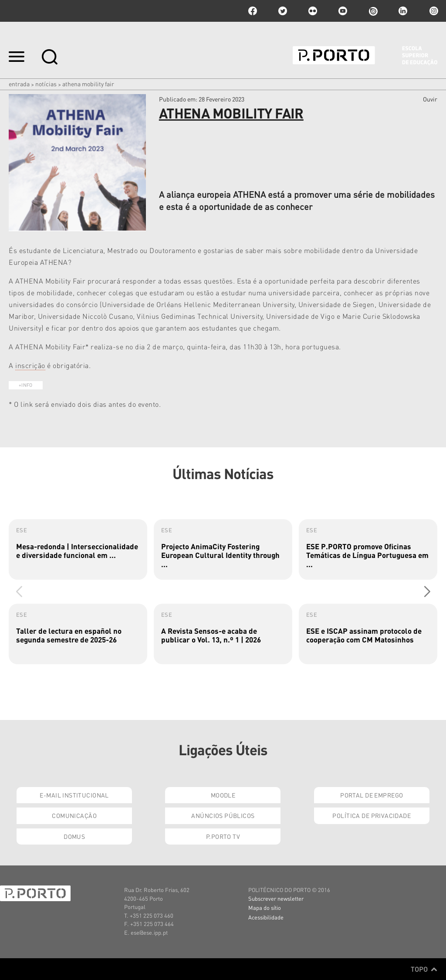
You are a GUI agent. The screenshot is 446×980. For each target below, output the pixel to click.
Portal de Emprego (372, 795)
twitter (283, 11)
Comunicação (74, 815)
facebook (253, 11)
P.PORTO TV (223, 836)
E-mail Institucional (74, 795)
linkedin (403, 11)
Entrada (19, 84)
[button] (427, 591)
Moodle (223, 795)
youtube (343, 11)
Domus (74, 836)
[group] (78, 549)
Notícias (46, 84)
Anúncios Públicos (223, 815)
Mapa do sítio (265, 907)
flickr (313, 11)
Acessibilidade (266, 917)
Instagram (433, 11)
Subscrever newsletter (276, 898)
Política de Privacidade (372, 815)
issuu (373, 11)
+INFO (26, 385)
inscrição (30, 365)
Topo (424, 969)
